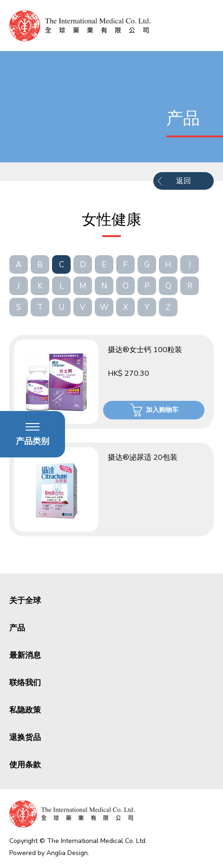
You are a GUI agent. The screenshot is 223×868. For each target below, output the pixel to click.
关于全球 (25, 601)
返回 (184, 181)
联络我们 (25, 683)
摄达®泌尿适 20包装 (143, 457)
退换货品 (25, 737)
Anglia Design (67, 853)
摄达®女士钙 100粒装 (145, 350)
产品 (17, 628)
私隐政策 (25, 710)
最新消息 (25, 655)
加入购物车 (162, 410)
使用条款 (25, 765)
